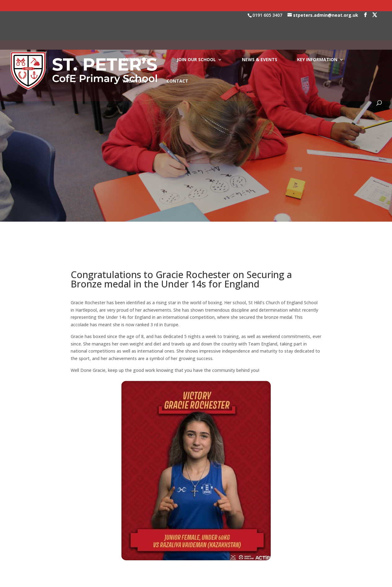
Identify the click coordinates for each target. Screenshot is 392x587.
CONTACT (177, 52)
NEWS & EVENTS (260, 31)
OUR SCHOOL (137, 31)
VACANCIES (135, 52)
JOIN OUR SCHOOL (196, 31)
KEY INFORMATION (317, 31)
